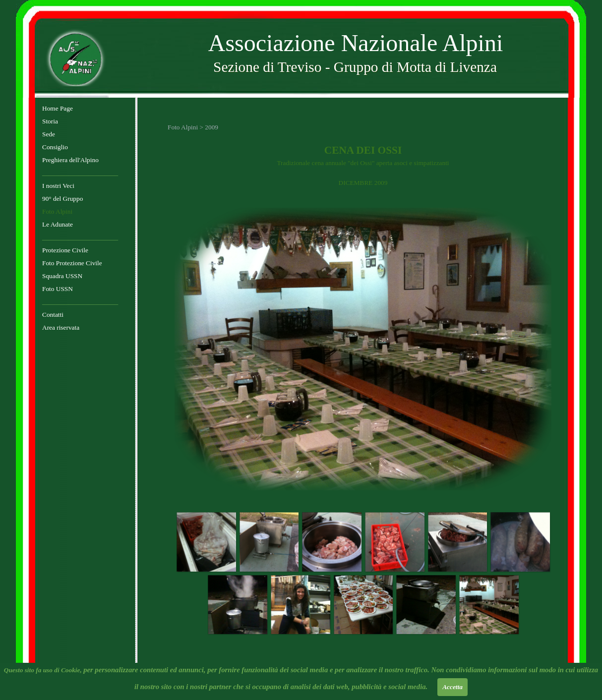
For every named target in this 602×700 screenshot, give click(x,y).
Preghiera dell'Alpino (70, 160)
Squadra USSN (62, 276)
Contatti (53, 315)
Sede (49, 134)
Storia (50, 121)
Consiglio (55, 147)
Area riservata (61, 327)
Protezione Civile (65, 250)
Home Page (58, 108)
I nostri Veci (58, 186)
